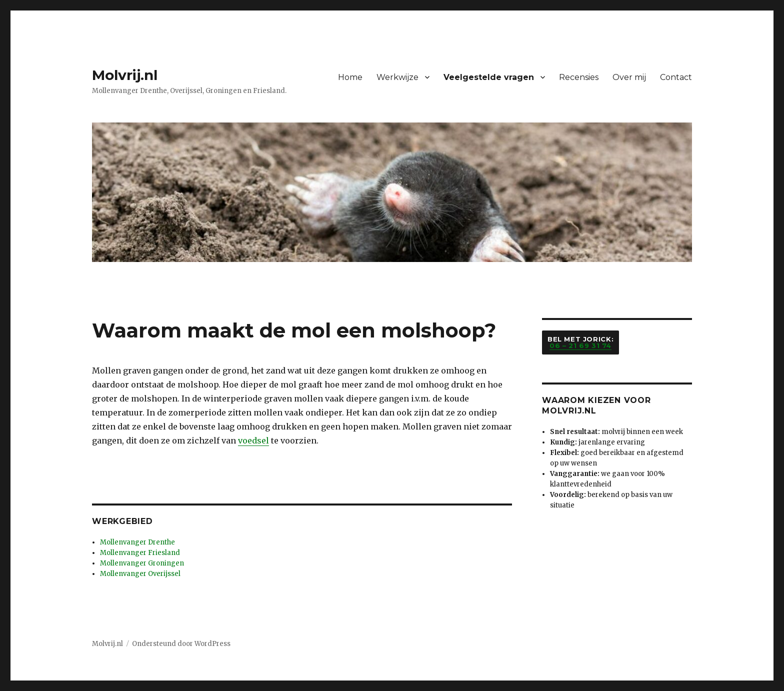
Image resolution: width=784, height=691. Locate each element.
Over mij (629, 77)
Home (350, 77)
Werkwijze (397, 77)
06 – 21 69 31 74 (580, 345)
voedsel (253, 440)
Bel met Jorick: (580, 342)
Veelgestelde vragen (489, 77)
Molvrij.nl (125, 75)
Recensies (579, 77)
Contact (676, 77)
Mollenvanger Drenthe (137, 542)
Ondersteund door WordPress (181, 644)
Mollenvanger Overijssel (140, 574)
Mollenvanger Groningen (142, 563)
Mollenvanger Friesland (140, 553)
